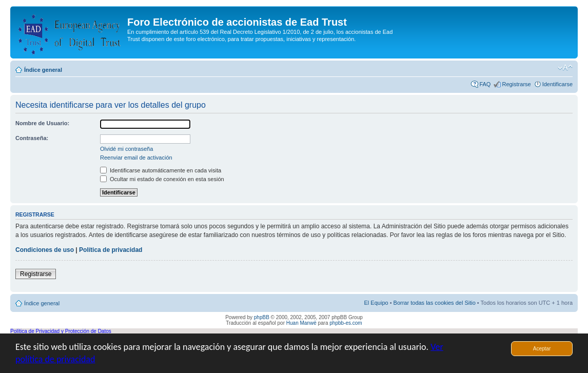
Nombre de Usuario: (42, 123)
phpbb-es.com (346, 323)
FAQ (485, 84)
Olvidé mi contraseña (126, 149)
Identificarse (557, 84)
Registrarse (516, 84)
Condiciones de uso (45, 250)
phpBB (262, 317)
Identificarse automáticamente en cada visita (161, 170)
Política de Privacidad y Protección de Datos (61, 331)
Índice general (43, 70)
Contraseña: (32, 138)
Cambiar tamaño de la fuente (565, 68)
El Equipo (376, 303)
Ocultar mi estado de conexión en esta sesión (162, 179)
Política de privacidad (111, 250)
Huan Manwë (301, 323)
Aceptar (542, 349)
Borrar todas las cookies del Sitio (435, 303)
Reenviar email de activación (136, 158)
